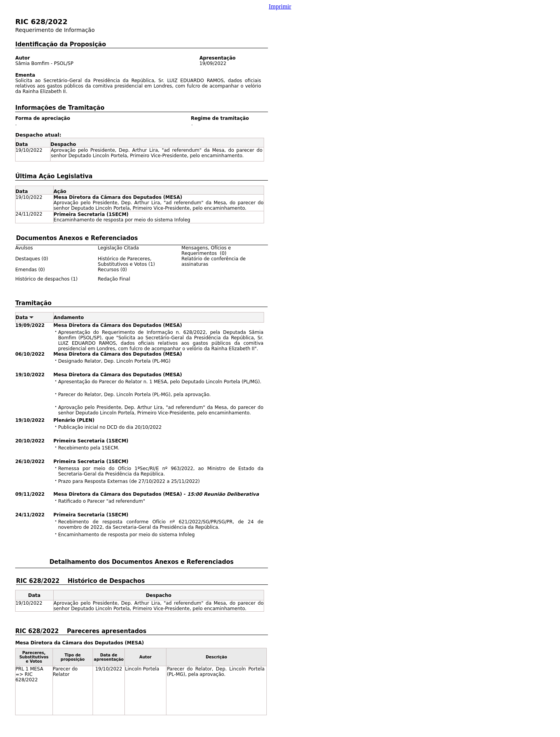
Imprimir (280, 6)
